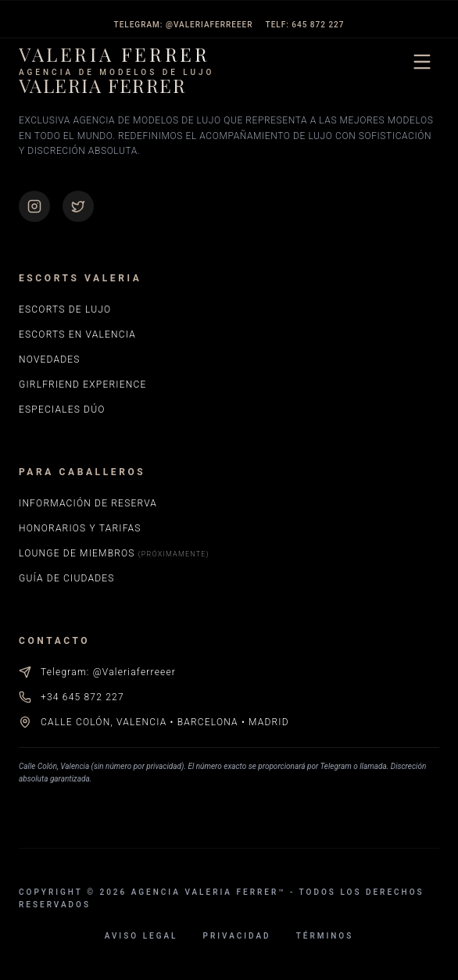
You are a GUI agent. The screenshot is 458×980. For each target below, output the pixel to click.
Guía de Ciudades (67, 578)
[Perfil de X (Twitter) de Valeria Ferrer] (78, 206)
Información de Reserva (88, 503)
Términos (325, 936)
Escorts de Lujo (65, 309)
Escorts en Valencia (77, 334)
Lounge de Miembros (114, 553)
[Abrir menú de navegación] (422, 62)
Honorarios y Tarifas (80, 528)
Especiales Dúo (62, 410)
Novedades (50, 359)
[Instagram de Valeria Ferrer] (34, 206)
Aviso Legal (141, 936)
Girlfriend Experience (82, 384)
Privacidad (237, 936)
